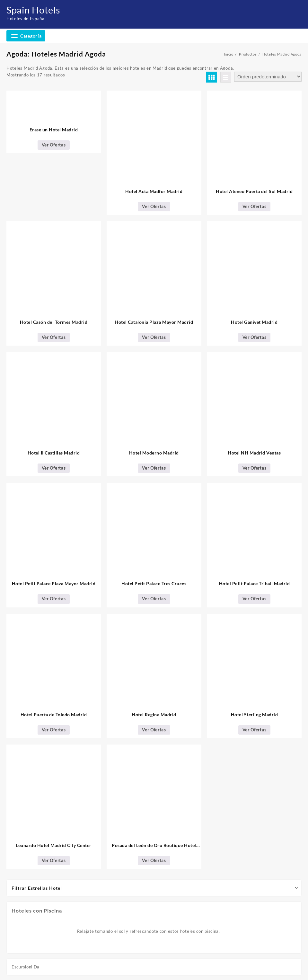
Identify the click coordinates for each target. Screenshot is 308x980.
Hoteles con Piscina (37, 910)
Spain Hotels (35, 10)
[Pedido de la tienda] (268, 77)
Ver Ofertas (54, 145)
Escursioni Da (26, 967)
